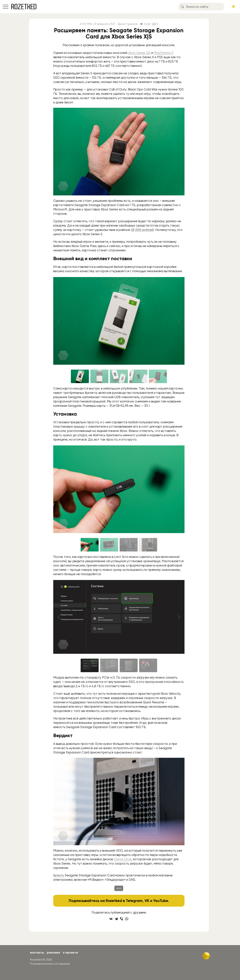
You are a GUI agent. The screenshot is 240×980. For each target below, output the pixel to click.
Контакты (37, 953)
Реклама (53, 953)
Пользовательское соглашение (50, 964)
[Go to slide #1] (80, 376)
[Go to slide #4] (138, 376)
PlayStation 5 (163, 53)
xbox (119, 888)
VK (147, 901)
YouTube (161, 901)
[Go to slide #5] (158, 376)
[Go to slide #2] (99, 376)
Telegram (134, 901)
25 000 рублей (142, 230)
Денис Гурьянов (128, 24)
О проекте (70, 953)
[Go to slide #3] (119, 376)
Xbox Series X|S (139, 53)
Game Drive (123, 859)
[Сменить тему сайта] (233, 7)
